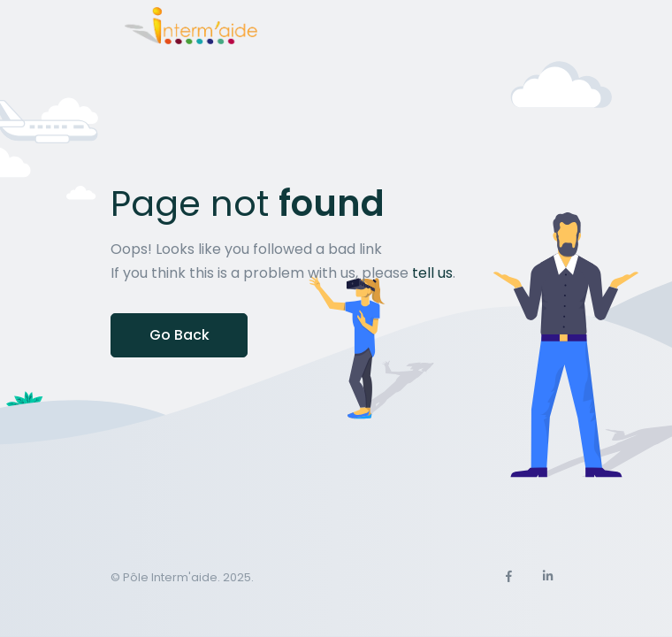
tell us (432, 273)
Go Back (179, 335)
